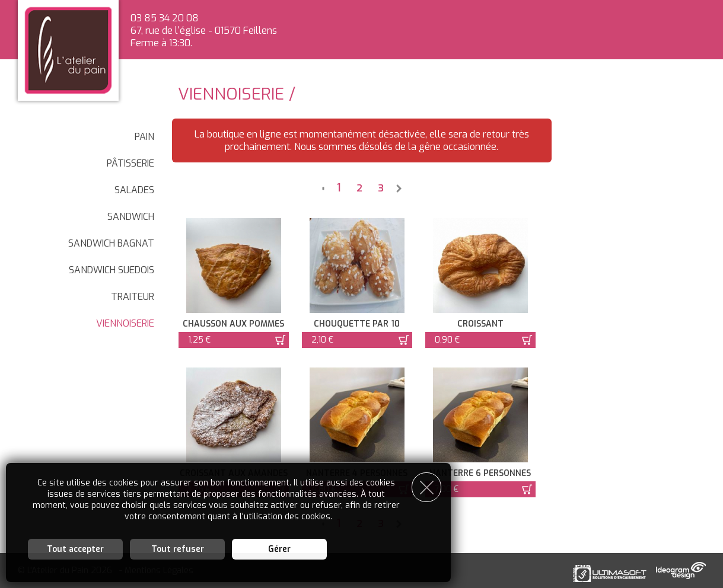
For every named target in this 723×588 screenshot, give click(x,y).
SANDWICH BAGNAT (111, 243)
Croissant (480, 324)
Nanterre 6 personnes (480, 473)
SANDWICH (131, 217)
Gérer (279, 549)
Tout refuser (178, 549)
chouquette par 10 (357, 324)
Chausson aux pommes (233, 324)
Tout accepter (75, 549)
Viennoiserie (125, 323)
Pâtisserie (130, 163)
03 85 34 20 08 (165, 18)
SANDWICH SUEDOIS (112, 270)
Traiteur (133, 297)
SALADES (134, 190)
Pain (144, 137)
